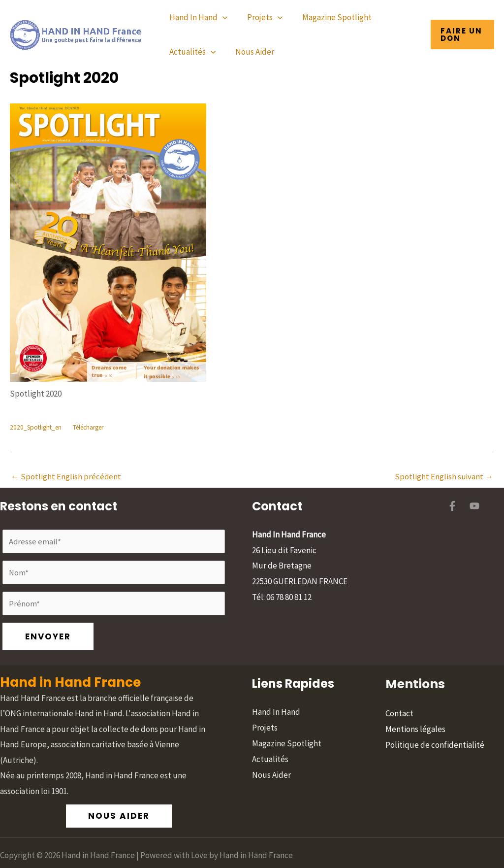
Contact (399, 685)
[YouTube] (474, 507)
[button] (461, 34)
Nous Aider (250, 52)
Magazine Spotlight (330, 17)
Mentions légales (415, 700)
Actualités (191, 52)
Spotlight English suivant (444, 477)
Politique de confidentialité (435, 716)
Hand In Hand (197, 17)
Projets (260, 17)
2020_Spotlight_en (37, 428)
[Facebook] (452, 507)
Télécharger (92, 428)
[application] (221, 17)
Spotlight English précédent (66, 477)
